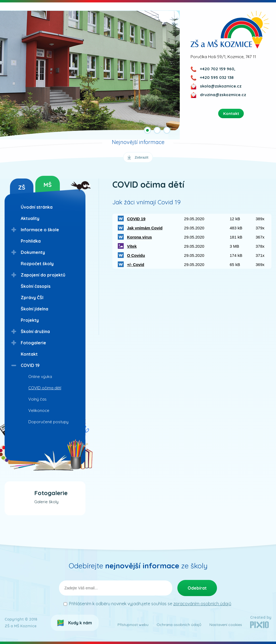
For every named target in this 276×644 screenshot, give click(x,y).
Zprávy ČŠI (32, 297)
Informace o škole (40, 230)
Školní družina (35, 331)
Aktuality (30, 218)
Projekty (30, 320)
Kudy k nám (80, 623)
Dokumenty (33, 252)
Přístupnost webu (133, 625)
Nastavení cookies (226, 625)
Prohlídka (31, 241)
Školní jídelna (34, 309)
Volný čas (37, 399)
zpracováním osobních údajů (202, 604)
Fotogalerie (33, 343)
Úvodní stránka (37, 207)
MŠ (48, 185)
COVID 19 (30, 365)
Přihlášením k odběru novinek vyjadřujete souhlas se (150, 604)
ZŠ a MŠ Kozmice (230, 29)
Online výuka (40, 377)
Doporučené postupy (48, 422)
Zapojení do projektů (43, 275)
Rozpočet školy (37, 264)
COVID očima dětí (45, 388)
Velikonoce (39, 410)
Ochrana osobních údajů (179, 625)
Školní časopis (36, 286)
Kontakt (29, 354)
